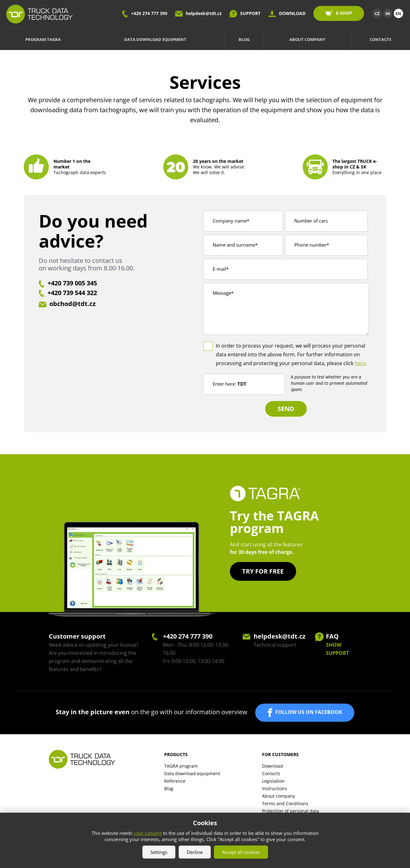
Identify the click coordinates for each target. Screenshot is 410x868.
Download (273, 766)
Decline (195, 852)
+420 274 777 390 (149, 13)
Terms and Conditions (285, 803)
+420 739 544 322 (72, 293)
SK (388, 13)
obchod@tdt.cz (73, 304)
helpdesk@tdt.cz (204, 13)
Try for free (263, 571)
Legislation (273, 781)
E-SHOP (344, 13)
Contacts (380, 39)
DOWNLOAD (292, 13)
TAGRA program (181, 766)
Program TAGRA (43, 39)
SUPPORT (250, 13)
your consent (148, 833)
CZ (377, 13)
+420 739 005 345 (72, 283)
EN (398, 13)
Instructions (275, 788)
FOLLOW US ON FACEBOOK (309, 712)
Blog (244, 39)
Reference (175, 781)
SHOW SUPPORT (337, 649)
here (360, 363)
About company (307, 39)
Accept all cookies (241, 852)
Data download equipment (155, 39)
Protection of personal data (291, 811)
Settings (159, 852)
